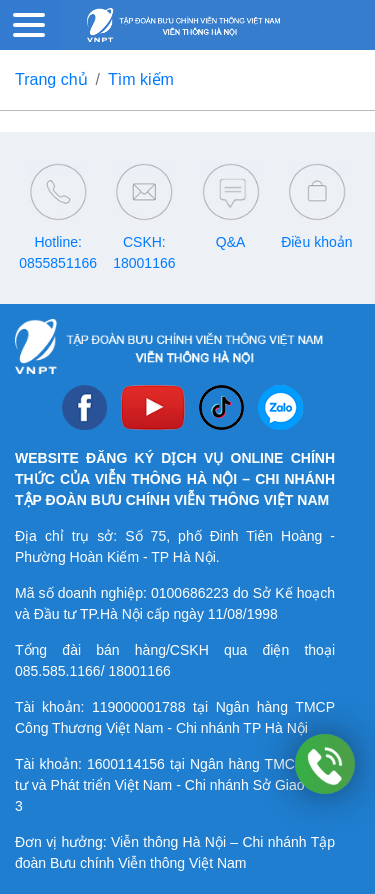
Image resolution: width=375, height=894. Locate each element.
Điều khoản (316, 242)
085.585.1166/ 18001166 (93, 671)
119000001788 (138, 707)
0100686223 (190, 593)
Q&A (231, 242)
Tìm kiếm (141, 79)
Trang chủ (51, 79)
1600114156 (126, 764)
